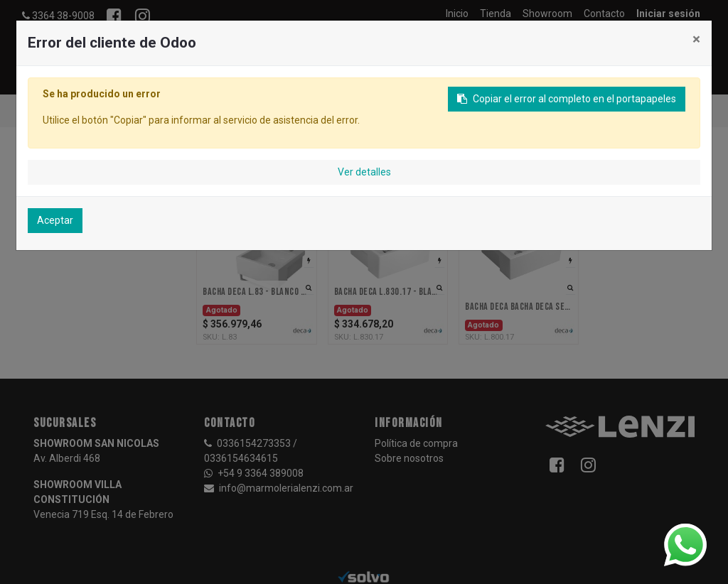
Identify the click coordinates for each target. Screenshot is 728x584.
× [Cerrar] (696, 39)
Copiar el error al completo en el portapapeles (567, 99)
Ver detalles (364, 172)
